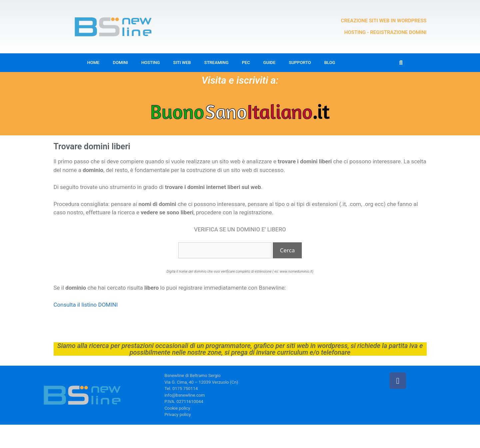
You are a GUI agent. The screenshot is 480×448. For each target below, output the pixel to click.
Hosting (151, 62)
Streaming (216, 62)
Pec (246, 62)
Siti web (182, 62)
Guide (269, 62)
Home (93, 62)
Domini (120, 62)
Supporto (300, 62)
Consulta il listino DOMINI (86, 305)
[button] (401, 63)
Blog (330, 62)
